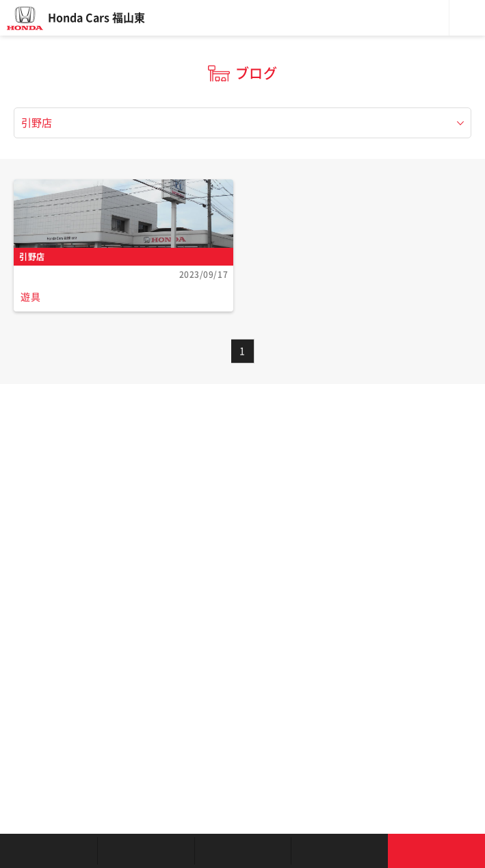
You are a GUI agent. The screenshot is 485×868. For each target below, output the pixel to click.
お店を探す (49, 851)
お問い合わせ (436, 851)
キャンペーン (339, 851)
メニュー (467, 18)
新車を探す (146, 851)
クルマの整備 (243, 851)
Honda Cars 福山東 (96, 18)
